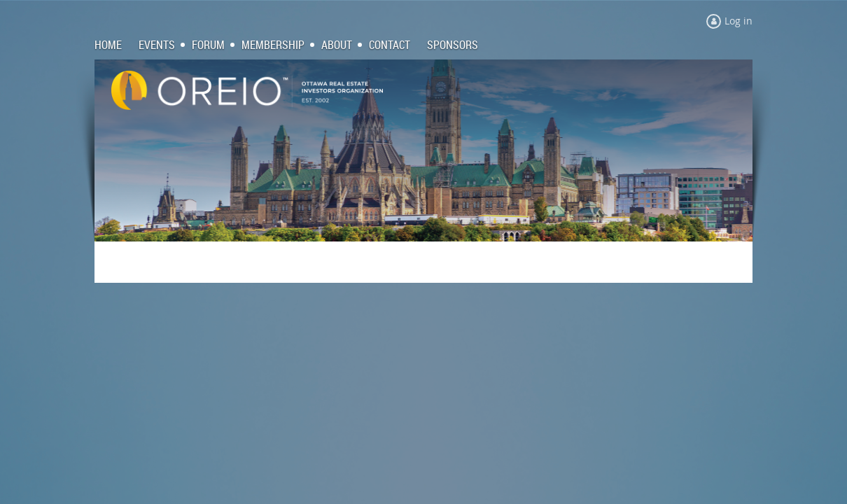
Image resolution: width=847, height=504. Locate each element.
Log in (738, 21)
